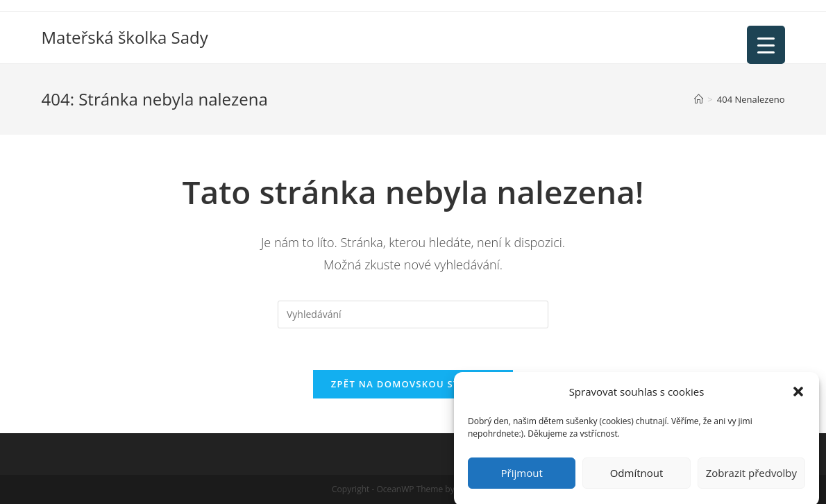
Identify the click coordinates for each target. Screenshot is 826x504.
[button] (798, 397)
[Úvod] (699, 99)
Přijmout (522, 478)
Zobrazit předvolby (751, 478)
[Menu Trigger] (766, 45)
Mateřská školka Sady (125, 37)
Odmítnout (637, 478)
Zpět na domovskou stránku (413, 384)
